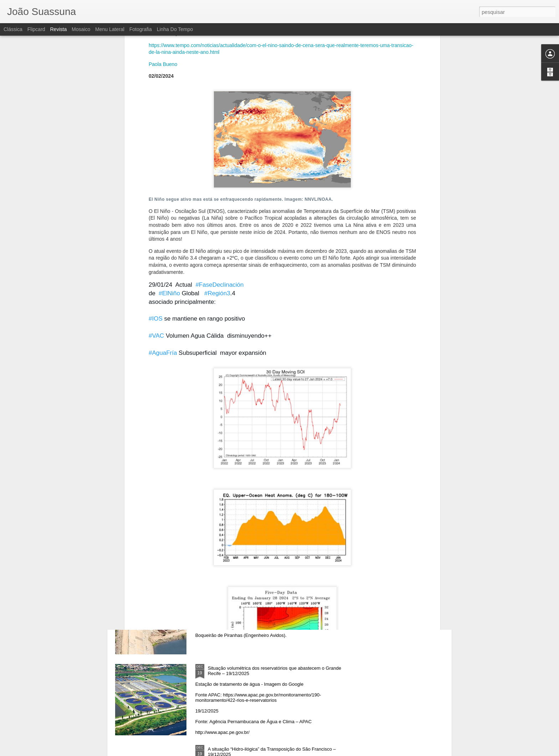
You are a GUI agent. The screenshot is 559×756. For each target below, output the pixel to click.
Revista (58, 29)
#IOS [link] (156, 227)
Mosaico (81, 29)
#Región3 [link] (217, 201)
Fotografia (141, 29)
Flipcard (36, 29)
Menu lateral (110, 29)
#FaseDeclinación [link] (219, 192)
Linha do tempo (175, 29)
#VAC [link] (156, 243)
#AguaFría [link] (163, 260)
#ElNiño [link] (169, 201)
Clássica (13, 29)
